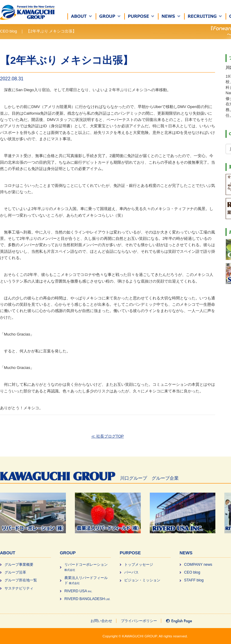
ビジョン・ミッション (142, 580)
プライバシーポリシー (139, 621)
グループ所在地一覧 (21, 580)
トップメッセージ (139, 565)
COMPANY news (198, 565)
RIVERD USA (78, 591)
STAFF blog (194, 580)
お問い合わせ (101, 621)
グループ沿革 (15, 572)
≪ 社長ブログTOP (107, 436)
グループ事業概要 (19, 565)
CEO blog (192, 572)
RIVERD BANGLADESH (87, 599)
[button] (82, 16)
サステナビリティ (19, 588)
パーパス (131, 572)
